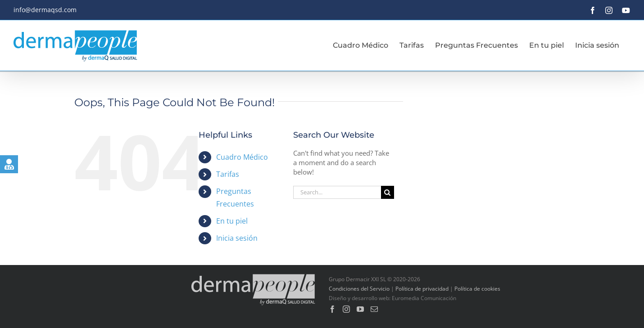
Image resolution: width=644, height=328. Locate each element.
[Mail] (374, 309)
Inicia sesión (237, 238)
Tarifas (228, 174)
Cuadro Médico (242, 157)
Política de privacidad (422, 289)
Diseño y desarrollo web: (360, 298)
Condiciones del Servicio (359, 289)
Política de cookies (477, 289)
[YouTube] (360, 309)
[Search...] (337, 192)
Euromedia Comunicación (424, 298)
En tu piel (232, 221)
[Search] (388, 192)
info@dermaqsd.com (45, 10)
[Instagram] (346, 309)
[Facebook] (332, 309)
